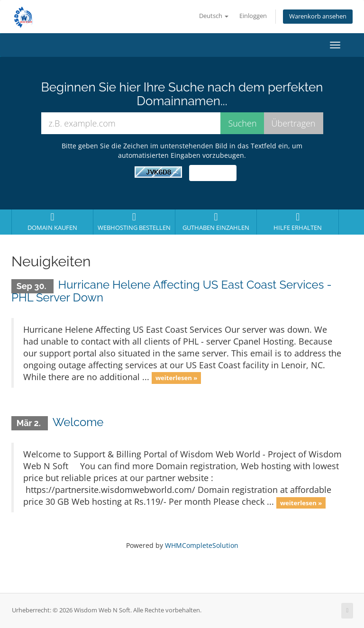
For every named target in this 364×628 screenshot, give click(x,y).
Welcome (78, 422)
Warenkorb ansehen (318, 16)
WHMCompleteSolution (202, 545)
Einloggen (253, 16)
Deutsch (214, 16)
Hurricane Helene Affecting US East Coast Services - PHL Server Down (172, 291)
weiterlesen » (176, 378)
